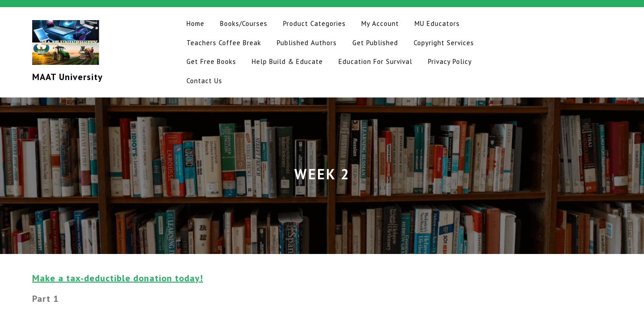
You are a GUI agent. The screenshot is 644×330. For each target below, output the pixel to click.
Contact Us (204, 81)
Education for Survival (375, 61)
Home (195, 23)
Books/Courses (244, 23)
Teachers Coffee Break (224, 43)
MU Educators (437, 23)
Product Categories (314, 23)
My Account (380, 23)
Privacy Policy (450, 61)
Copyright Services (444, 43)
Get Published (375, 43)
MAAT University (68, 77)
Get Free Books (211, 61)
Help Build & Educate (287, 61)
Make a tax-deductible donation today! (118, 278)
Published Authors (307, 43)
